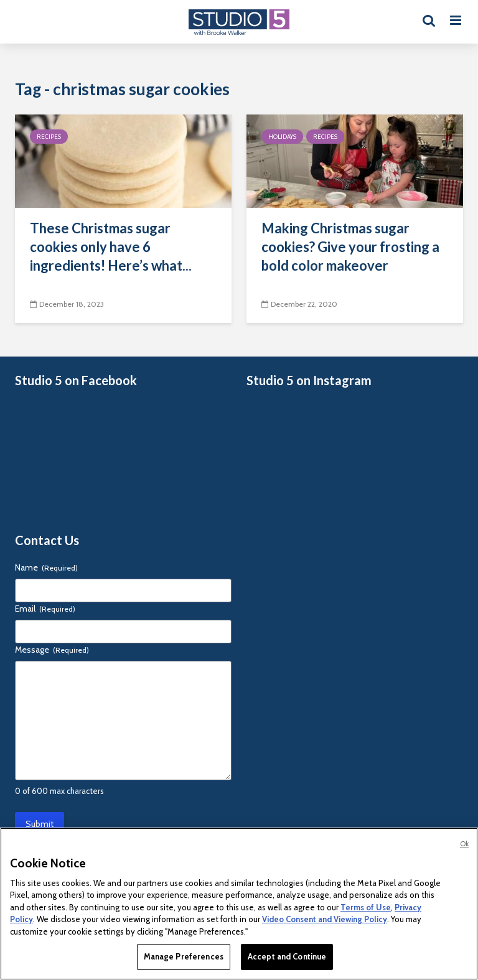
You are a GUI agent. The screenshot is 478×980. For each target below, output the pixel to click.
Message (52, 650)
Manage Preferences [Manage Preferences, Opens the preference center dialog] (184, 956)
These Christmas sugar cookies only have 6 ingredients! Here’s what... (111, 247)
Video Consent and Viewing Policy (325, 919)
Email (45, 609)
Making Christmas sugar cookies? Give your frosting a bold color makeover (350, 247)
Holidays (282, 137)
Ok (464, 844)
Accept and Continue (287, 956)
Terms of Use (366, 907)
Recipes (49, 137)
